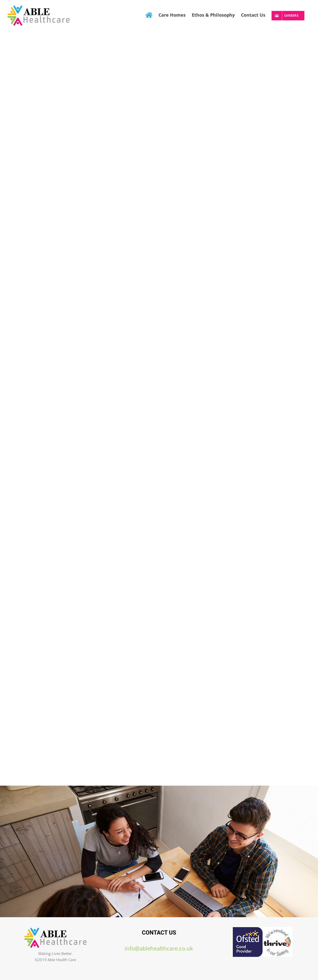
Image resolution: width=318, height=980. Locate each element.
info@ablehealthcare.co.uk (159, 948)
